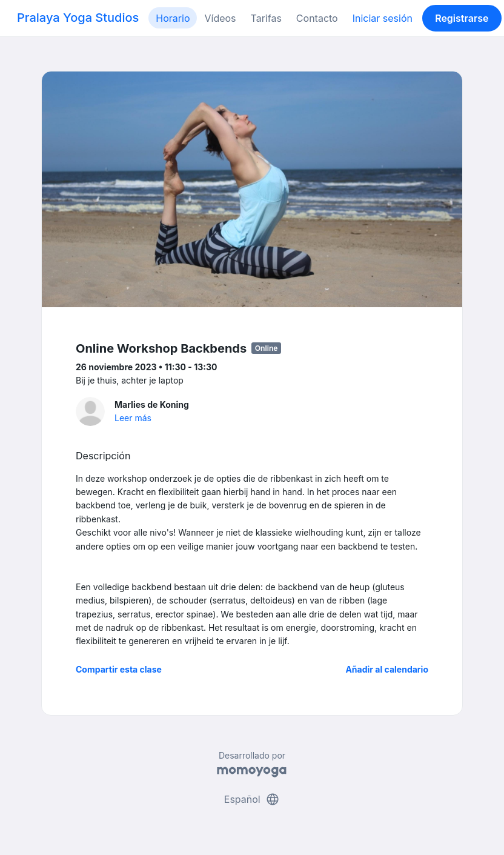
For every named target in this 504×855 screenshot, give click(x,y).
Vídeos (220, 18)
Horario (173, 18)
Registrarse (462, 18)
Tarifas (266, 18)
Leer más (133, 418)
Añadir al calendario (387, 669)
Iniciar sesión (383, 18)
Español (252, 799)
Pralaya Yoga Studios (78, 18)
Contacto (317, 18)
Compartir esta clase (119, 669)
